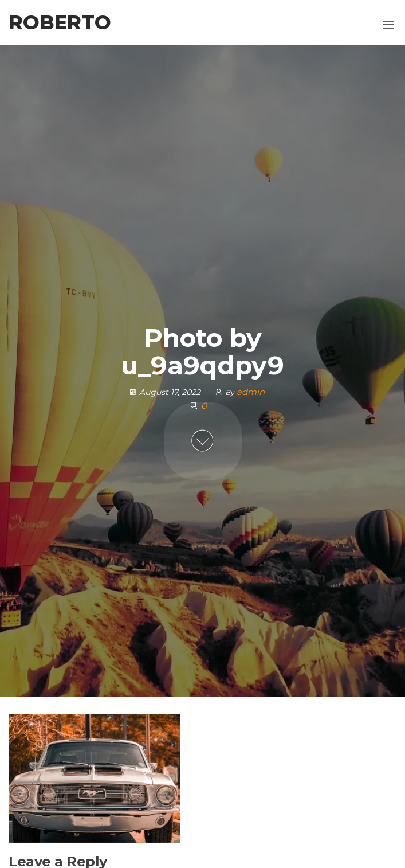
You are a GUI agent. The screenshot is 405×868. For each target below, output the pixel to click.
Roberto (60, 22)
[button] (388, 25)
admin (251, 392)
